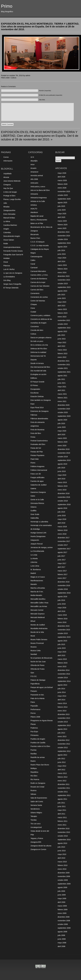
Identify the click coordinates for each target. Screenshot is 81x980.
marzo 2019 (62, 482)
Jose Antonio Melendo (12, 181)
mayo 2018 (62, 519)
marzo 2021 (62, 394)
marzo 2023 (62, 309)
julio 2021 (61, 379)
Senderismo (35, 809)
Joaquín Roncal (37, 544)
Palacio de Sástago (38, 680)
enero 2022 (62, 357)
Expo (33, 404)
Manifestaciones (37, 581)
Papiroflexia (35, 684)
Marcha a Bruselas (38, 588)
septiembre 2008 (64, 928)
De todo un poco (37, 341)
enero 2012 (62, 781)
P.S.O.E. (34, 676)
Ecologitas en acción (38, 374)
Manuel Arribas (9, 218)
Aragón (6, 229)
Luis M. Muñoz (9, 269)
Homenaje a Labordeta (39, 522)
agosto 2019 (62, 464)
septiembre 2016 (64, 593)
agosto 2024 (62, 247)
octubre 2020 (63, 412)
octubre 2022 (63, 324)
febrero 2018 (63, 530)
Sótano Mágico (36, 813)
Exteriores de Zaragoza (40, 411)
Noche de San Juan (38, 662)
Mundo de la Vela (37, 632)
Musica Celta (36, 651)
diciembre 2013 (64, 714)
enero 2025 (62, 228)
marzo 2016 (62, 615)
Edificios (34, 378)
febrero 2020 (63, 442)
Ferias (33, 437)
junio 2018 (62, 516)
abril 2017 (62, 567)
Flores (33, 463)
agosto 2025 (62, 203)
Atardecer (34, 212)
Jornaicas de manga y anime (42, 547)
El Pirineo (34, 385)
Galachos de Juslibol (39, 485)
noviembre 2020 (64, 409)
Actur (33, 164)
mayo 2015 (62, 652)
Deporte (34, 360)
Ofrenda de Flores (38, 665)
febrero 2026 (63, 184)
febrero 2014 (63, 707)
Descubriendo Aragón (12, 236)
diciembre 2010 (64, 829)
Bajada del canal (37, 216)
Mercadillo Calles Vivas (39, 603)
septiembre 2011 (64, 795)
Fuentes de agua (37, 481)
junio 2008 (62, 939)
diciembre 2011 (64, 784)
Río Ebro (34, 776)
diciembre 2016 (64, 582)
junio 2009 (62, 895)
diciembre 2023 (64, 276)
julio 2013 (61, 733)
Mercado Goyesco (38, 614)
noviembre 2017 (64, 541)
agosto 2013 (62, 729)
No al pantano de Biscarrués (41, 658)
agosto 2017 (62, 552)
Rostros (34, 790)
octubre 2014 (63, 678)
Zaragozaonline (9, 210)
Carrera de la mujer (38, 282)
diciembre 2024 (64, 232)
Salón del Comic (37, 802)
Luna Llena (35, 566)
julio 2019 (61, 468)
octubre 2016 (63, 589)
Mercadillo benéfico (38, 599)
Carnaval (34, 268)
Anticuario (34, 183)
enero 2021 (62, 401)
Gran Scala (35, 514)
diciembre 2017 (64, 538)
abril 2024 (62, 261)
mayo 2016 (62, 608)
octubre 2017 (63, 545)
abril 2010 (62, 858)
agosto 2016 (62, 597)
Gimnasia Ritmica (37, 503)
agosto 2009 (62, 887)
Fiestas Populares (37, 455)
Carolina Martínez (10, 225)
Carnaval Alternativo (38, 271)
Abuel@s (34, 161)
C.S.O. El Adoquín (38, 242)
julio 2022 (61, 335)
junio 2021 (62, 383)
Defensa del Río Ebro (39, 349)
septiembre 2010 (64, 840)
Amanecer (35, 172)
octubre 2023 (63, 284)
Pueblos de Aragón (38, 739)
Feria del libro (36, 433)
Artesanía (34, 194)
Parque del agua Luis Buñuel (42, 687)
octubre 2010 (63, 836)
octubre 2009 (63, 880)
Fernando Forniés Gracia (13, 251)
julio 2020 (61, 423)
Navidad (34, 654)
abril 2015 (62, 655)
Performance (36, 709)
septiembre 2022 (64, 328)
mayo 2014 (62, 696)
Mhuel (33, 621)
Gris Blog (7, 280)
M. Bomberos (36, 570)
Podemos (34, 728)
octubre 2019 (63, 457)
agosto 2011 (62, 799)
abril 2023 (62, 306)
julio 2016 (61, 600)
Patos (33, 702)
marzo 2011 (62, 817)
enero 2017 (62, 578)
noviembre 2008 (64, 921)
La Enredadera (9, 277)
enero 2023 (62, 317)
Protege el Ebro (9, 196)
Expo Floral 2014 (37, 408)
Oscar (6, 262)
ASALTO (34, 209)
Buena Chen (35, 238)
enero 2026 (62, 188)
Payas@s (34, 706)
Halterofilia (35, 518)
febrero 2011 (63, 821)
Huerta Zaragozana (38, 536)
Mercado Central (37, 610)
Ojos (32, 673)
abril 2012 (62, 770)
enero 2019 (62, 490)
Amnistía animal (37, 176)
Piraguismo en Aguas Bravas (42, 721)
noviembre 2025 (64, 191)
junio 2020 (62, 427)
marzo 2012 (62, 773)
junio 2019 (62, 471)
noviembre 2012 (64, 744)
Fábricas (34, 415)
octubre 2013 (63, 722)
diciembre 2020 (64, 405)
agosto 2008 (62, 932)
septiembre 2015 (64, 637)
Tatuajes (34, 816)
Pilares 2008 (35, 717)
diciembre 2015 (64, 626)
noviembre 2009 (64, 876)
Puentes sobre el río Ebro (40, 746)
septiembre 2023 (64, 287)
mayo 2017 (62, 563)
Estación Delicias (37, 396)
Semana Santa (36, 805)
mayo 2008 (62, 943)
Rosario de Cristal (37, 787)
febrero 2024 (63, 269)
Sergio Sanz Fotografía (12, 284)
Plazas (33, 724)
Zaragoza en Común (38, 849)
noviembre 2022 (64, 320)
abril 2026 (62, 177)
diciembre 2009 (64, 873)
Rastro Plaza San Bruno (40, 765)
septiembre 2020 (64, 416)
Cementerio (35, 293)
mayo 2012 (62, 766)
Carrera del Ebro (37, 290)
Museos (34, 647)
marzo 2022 (62, 350)
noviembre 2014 (64, 674)
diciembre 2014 (64, 670)
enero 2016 (62, 622)
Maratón (34, 584)
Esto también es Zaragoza (41, 400)
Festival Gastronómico (39, 441)
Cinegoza (7, 185)
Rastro (33, 761)
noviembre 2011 (64, 788)
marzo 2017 (62, 571)
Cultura (13, 78)
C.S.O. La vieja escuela (40, 245)
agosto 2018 (62, 508)
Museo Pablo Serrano (39, 640)
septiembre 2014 (64, 681)
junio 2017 (62, 560)
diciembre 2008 (64, 917)
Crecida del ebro (37, 330)
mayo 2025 (62, 214)
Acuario (33, 168)
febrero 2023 (63, 313)
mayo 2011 (62, 810)
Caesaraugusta (36, 257)
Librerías (34, 562)
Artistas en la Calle (38, 201)
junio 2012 (62, 762)
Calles (33, 260)
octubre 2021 (63, 368)
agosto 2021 (62, 376)
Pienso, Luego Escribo (12, 199)
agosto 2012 (62, 755)
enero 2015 (62, 667)
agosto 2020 (62, 420)
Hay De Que (8, 188)
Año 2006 (34, 179)
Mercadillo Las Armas (39, 606)
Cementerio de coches (39, 297)
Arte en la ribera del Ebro (40, 190)
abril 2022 (62, 346)
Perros (33, 713)
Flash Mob (35, 459)
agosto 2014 (62, 685)
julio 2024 (61, 250)
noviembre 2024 (64, 236)
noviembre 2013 (64, 718)
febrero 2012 (63, 777)
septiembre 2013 (64, 725)
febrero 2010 (63, 865)
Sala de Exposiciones (39, 798)
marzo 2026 (62, 180)
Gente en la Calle (37, 500)
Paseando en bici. (37, 695)
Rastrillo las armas (38, 757)
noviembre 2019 (64, 453)
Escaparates (35, 389)
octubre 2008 (63, 924)
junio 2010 (62, 851)
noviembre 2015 (64, 630)
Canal (33, 264)
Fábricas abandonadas (39, 419)
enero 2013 (62, 736)
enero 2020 (62, 446)
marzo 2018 (62, 527)
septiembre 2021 (64, 372)
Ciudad (33, 312)
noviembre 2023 (64, 280)
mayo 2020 (62, 431)
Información (8, 161)
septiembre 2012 (64, 751)
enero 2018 (62, 534)
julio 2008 (61, 935)
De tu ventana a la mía (39, 345)
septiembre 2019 (64, 460)
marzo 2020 (62, 438)
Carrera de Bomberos (39, 279)
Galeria (33, 489)
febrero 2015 (63, 663)
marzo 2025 (62, 221)
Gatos (33, 496)
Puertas (34, 750)
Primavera (35, 735)
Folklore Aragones (38, 466)
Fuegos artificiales (38, 477)
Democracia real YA (38, 356)
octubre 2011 (63, 792)
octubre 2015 (63, 633)
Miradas (7, 207)
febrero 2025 (63, 225)
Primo (7, 6)
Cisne (33, 308)
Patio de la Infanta (38, 698)
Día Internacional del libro (40, 367)
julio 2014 (61, 689)
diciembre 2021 (64, 361)
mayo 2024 (62, 258)
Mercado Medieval (38, 617)
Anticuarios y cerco (38, 187)
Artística (34, 205)
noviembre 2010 (64, 832)
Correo (6, 157)
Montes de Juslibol (38, 625)
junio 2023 (62, 298)
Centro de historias (38, 301)
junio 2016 (62, 604)
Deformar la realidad (38, 352)
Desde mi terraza (37, 363)
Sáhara (33, 794)
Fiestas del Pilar (37, 452)
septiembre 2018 (64, 504)
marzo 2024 (62, 265)
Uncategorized (36, 827)
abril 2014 (62, 700)
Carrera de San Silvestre (40, 286)
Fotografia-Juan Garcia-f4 (13, 255)
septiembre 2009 (64, 884)
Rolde (6, 244)
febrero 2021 (63, 398)
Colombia (7, 232)
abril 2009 (62, 902)
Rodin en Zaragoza (38, 783)
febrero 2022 (63, 354)
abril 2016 (62, 611)
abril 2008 (62, 946)
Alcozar (6, 177)
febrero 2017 (63, 574)
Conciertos (35, 327)
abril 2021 (62, 390)
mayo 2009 (62, 898)
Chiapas (34, 304)
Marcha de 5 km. (37, 592)
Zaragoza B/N (36, 842)
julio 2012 (61, 759)
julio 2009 (61, 891)
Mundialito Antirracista (39, 628)
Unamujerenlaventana (12, 247)
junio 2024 (62, 254)
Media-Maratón (36, 595)
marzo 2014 (62, 703)
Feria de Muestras (38, 430)
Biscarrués (35, 234)
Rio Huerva (35, 779)
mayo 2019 (62, 475)
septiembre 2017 (64, 549)
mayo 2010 (62, 854)
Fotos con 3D (36, 474)
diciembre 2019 (64, 449)
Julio (5, 203)
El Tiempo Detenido (11, 288)
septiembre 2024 (64, 243)
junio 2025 (62, 210)
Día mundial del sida (38, 371)
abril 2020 (62, 435)
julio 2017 (61, 556)
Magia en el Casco (38, 577)
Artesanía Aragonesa (39, 198)
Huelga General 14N (38, 533)
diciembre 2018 (64, 493)
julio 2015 (61, 644)
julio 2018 (61, 512)
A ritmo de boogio (10, 192)
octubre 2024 (63, 239)
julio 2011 (61, 803)
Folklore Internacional (39, 470)
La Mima (7, 221)
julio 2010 (61, 847)
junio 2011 (62, 806)
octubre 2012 (63, 748)
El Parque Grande (37, 382)
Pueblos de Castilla (38, 743)
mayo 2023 (62, 302)
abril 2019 (62, 479)
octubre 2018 (63, 501)
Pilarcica (7, 266)
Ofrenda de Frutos (38, 669)
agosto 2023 (62, 291)
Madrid (33, 573)
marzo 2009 (62, 906)
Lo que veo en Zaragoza (13, 273)
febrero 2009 (63, 910)
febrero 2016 (63, 619)
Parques (34, 691)
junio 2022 (62, 339)
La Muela (34, 558)
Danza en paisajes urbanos (41, 338)
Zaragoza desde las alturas (41, 846)
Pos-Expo (34, 732)
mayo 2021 (62, 387)
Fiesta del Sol (36, 448)
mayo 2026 (62, 173)
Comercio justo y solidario (40, 315)
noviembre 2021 (64, 365)
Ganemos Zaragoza (38, 492)
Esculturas (35, 393)
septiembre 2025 (64, 199)
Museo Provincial (37, 643)
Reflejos (34, 768)
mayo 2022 (62, 342)
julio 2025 (61, 206)
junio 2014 (62, 692)
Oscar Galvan (9, 240)
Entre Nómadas (9, 214)
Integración (35, 540)
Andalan (7, 258)
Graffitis (34, 511)
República (34, 772)
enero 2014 (62, 711)
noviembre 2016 (64, 585)
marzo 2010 (62, 862)
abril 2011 (62, 814)
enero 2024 (62, 272)
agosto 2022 (62, 331)
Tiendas (34, 820)
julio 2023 (61, 295)
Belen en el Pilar (37, 223)
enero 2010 (62, 869)
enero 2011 (62, 825)
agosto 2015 (62, 641)
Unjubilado (8, 174)
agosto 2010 (62, 843)
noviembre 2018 (64, 497)
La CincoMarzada (37, 551)
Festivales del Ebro (38, 444)
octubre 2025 (63, 195)
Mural (33, 636)
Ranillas (34, 754)
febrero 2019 (63, 486)
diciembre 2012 (64, 740)
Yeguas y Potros (37, 838)
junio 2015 (62, 648)
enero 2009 (62, 913)
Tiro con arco (36, 824)
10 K (32, 157)
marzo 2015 (62, 659)
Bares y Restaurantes (39, 220)
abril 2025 (62, 217)
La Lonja (34, 555)
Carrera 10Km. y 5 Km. (39, 275)
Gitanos (34, 507)
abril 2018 (62, 523)
